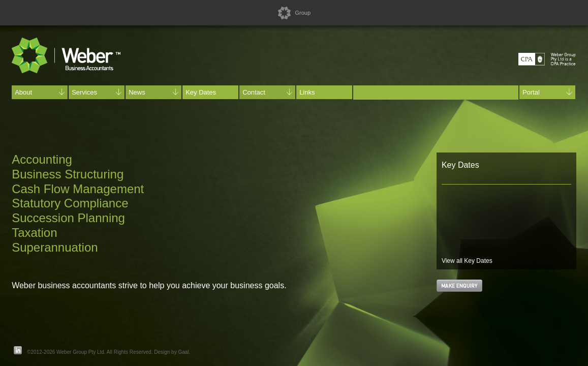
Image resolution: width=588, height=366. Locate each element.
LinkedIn (18, 350)
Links (307, 92)
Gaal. (184, 352)
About (40, 92)
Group (303, 13)
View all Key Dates (467, 261)
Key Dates (201, 92)
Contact (267, 92)
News (153, 92)
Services (97, 92)
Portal (547, 92)
